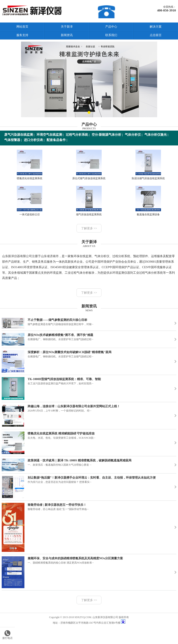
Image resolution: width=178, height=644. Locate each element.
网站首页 (22, 27)
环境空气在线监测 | (50, 135)
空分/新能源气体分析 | (107, 135)
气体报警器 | (13, 140)
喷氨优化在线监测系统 (30, 165)
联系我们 (111, 35)
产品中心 (111, 27)
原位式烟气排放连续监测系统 (89, 165)
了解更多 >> (89, 228)
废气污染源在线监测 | (19, 135)
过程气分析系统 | (78, 135)
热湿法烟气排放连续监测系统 (148, 165)
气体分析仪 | (134, 135)
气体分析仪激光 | (156, 135)
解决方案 (156, 27)
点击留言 (156, 35)
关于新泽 (67, 27)
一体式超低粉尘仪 (30, 201)
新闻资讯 (67, 35)
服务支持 (22, 35)
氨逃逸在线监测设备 (148, 201)
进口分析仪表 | (34, 140)
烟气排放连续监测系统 (89, 201)
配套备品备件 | (57, 140)
